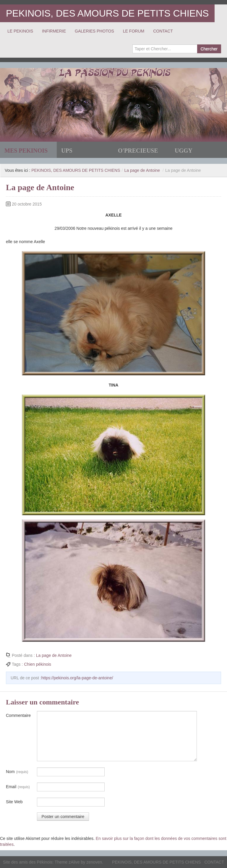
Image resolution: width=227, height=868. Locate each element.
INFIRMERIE (54, 31)
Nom (17, 772)
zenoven (94, 862)
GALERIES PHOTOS (94, 31)
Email (18, 787)
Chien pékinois (38, 664)
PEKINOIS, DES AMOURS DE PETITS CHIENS (107, 13)
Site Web (14, 802)
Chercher (209, 49)
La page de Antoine (142, 170)
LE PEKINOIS (20, 31)
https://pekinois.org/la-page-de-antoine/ (77, 678)
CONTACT (163, 31)
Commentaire (18, 715)
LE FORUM (134, 31)
